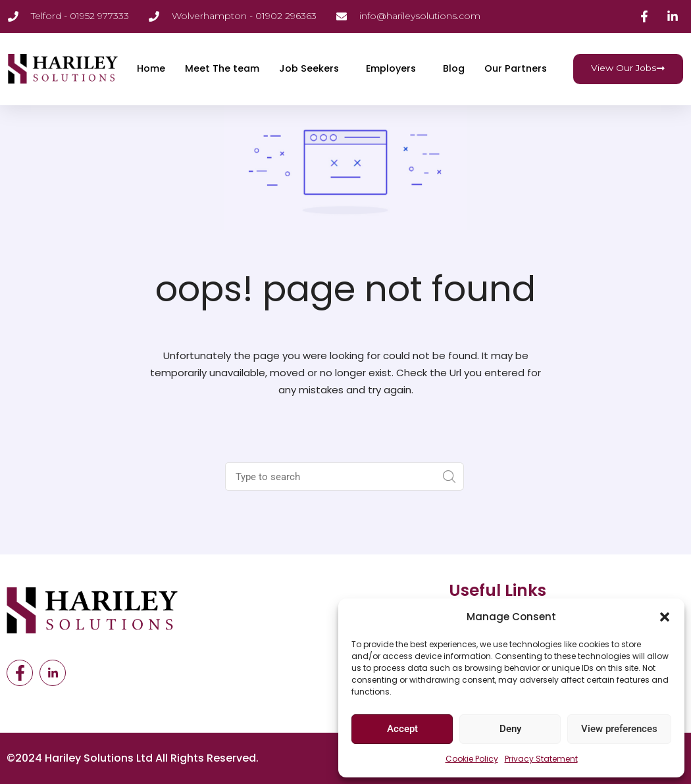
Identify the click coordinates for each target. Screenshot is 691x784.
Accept (402, 729)
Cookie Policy (472, 759)
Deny (510, 729)
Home (147, 56)
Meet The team (220, 56)
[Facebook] (20, 673)
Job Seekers (309, 56)
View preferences (619, 729)
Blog (457, 56)
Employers (393, 56)
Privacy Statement (541, 759)
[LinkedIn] (53, 673)
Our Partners (165, 82)
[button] (665, 617)
